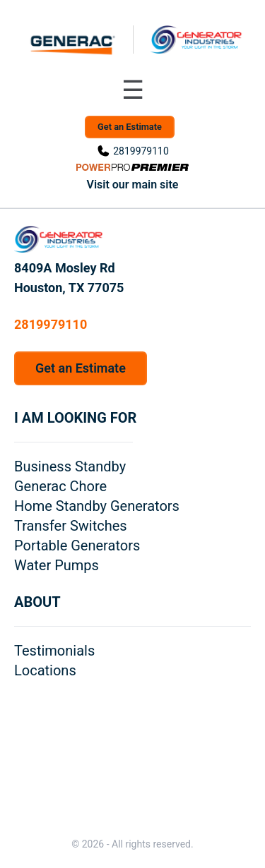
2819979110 (141, 151)
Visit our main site (133, 185)
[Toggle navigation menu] (133, 90)
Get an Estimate (130, 127)
